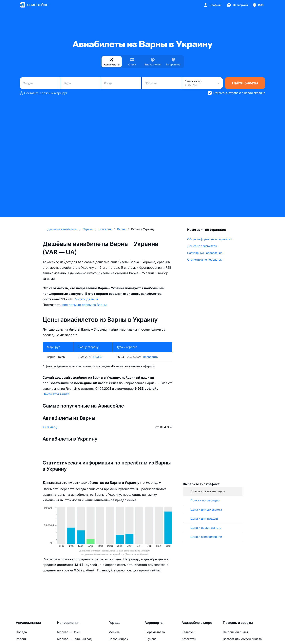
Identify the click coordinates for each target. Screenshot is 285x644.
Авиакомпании (28, 623)
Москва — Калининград (74, 639)
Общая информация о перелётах (209, 239)
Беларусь (188, 632)
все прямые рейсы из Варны (85, 305)
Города (114, 623)
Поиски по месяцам (205, 500)
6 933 (98, 357)
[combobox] (40, 83)
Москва (114, 632)
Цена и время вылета (206, 528)
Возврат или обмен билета (242, 639)
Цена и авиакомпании (206, 537)
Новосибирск (118, 639)
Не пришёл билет (236, 632)
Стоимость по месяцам (208, 491)
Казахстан (189, 639)
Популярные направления (205, 253)
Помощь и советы (238, 623)
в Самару (50, 427)
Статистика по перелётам (205, 260)
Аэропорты (154, 623)
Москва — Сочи (69, 632)
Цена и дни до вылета (206, 509)
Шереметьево (155, 632)
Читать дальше (87, 299)
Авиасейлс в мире (197, 623)
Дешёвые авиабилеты (202, 246)
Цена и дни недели (204, 519)
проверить (151, 357)
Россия (21, 639)
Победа (21, 632)
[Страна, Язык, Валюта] (258, 5)
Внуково (151, 639)
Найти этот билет (56, 394)
